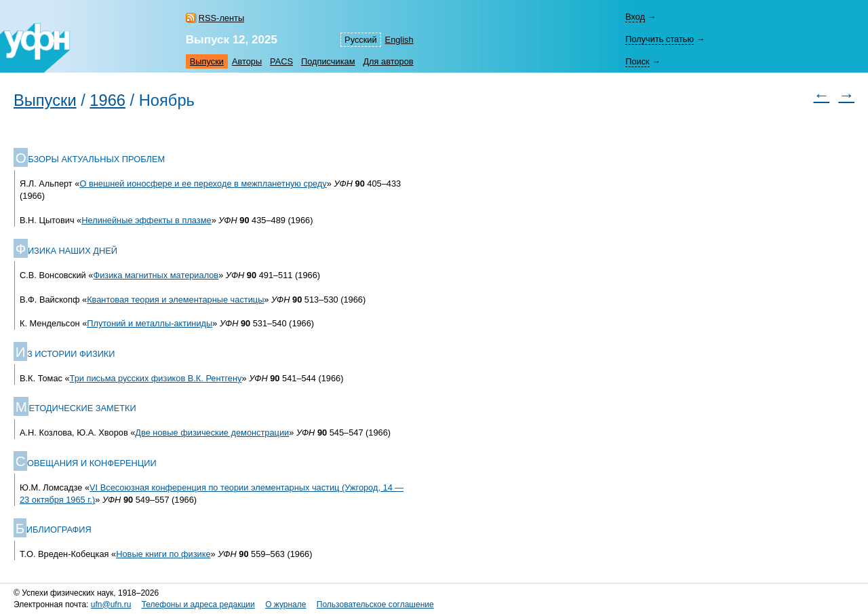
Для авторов (388, 61)
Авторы (247, 61)
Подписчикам (328, 61)
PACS (281, 61)
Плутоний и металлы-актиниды (150, 323)
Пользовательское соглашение (375, 605)
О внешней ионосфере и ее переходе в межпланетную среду (203, 184)
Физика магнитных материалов (156, 275)
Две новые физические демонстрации (212, 433)
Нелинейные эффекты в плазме (146, 220)
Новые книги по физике (163, 554)
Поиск (637, 61)
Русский (360, 40)
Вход (635, 17)
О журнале (285, 605)
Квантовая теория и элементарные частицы (175, 300)
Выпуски (207, 61)
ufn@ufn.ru (111, 605)
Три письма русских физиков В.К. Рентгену (156, 378)
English (399, 40)
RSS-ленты (221, 18)
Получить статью (659, 39)
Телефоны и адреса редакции (198, 605)
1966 (107, 100)
